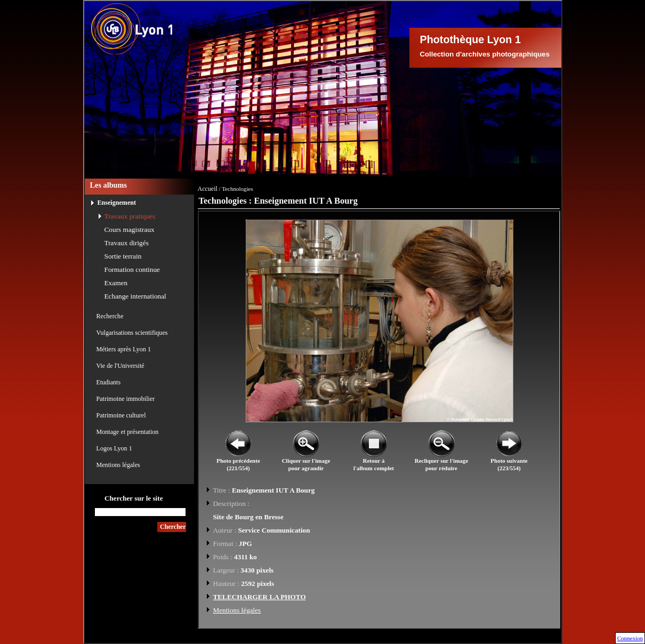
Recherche (110, 316)
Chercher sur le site (134, 498)
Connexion (630, 638)
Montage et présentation (128, 432)
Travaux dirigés (127, 243)
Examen (116, 283)
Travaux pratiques (130, 216)
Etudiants (109, 382)
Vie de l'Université (120, 366)
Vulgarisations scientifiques (132, 333)
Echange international (135, 296)
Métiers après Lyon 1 (124, 349)
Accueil (208, 189)
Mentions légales (118, 465)
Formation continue (132, 269)
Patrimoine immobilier (126, 399)
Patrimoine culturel (121, 415)
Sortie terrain (123, 256)
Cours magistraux (130, 230)
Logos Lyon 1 (114, 448)
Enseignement (117, 203)
